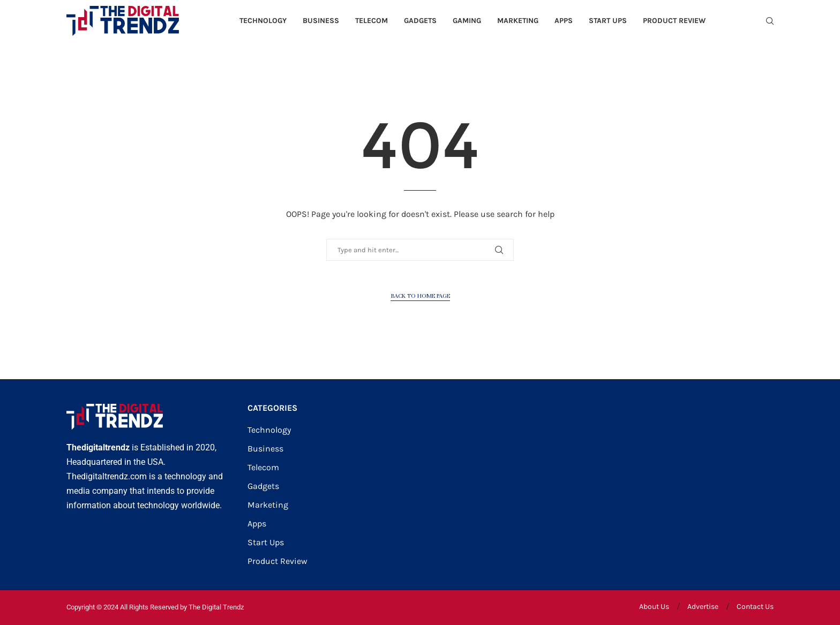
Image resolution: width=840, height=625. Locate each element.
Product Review (674, 21)
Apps (564, 21)
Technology (263, 21)
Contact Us (755, 607)
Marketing (518, 21)
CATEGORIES (272, 408)
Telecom (372, 21)
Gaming (467, 21)
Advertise (703, 607)
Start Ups (608, 21)
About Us (654, 607)
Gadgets (420, 21)
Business (321, 21)
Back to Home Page (420, 296)
